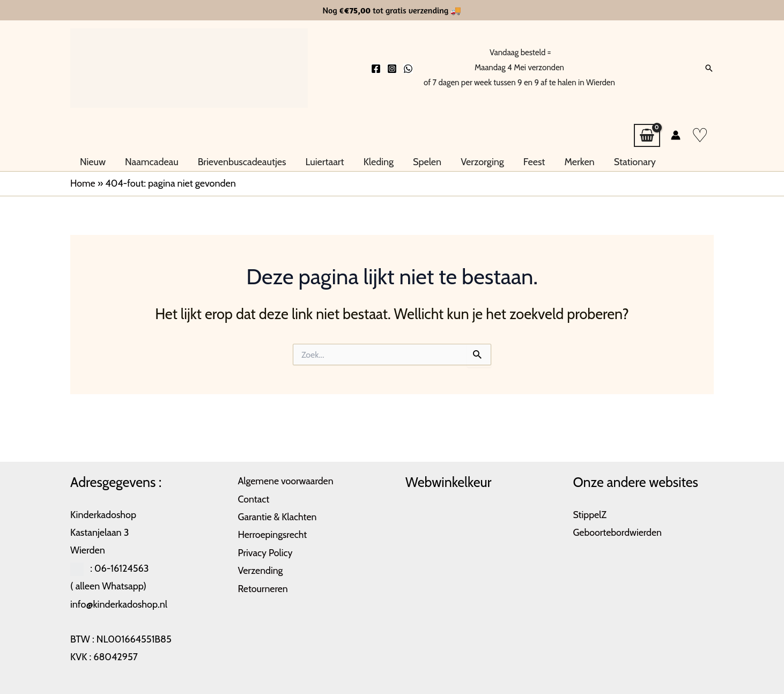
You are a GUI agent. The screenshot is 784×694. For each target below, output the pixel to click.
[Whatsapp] (408, 69)
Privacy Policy (266, 553)
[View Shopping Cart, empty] (647, 136)
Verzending (261, 571)
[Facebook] (376, 69)
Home (83, 183)
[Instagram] (392, 69)
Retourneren (264, 589)
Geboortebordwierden (618, 533)
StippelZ (590, 515)
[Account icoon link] (676, 135)
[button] (709, 68)
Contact (254, 499)
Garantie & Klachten (278, 517)
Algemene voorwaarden (287, 481)
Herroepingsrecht (273, 535)
